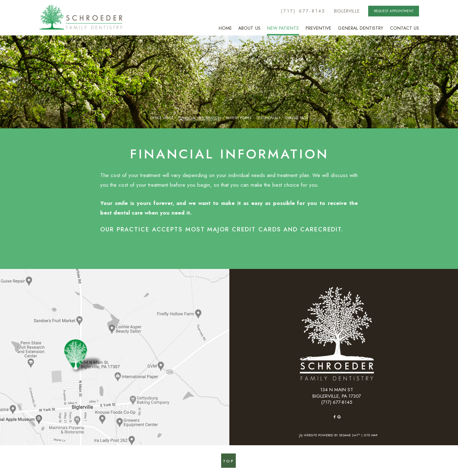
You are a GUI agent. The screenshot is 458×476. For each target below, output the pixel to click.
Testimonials (268, 118)
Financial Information (199, 118)
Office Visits (162, 118)
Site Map (371, 435)
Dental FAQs (297, 118)
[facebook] (335, 417)
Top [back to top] (229, 461)
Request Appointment (394, 11)
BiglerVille (347, 11)
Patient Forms (238, 118)
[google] (339, 417)
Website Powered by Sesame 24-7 (330, 435)
